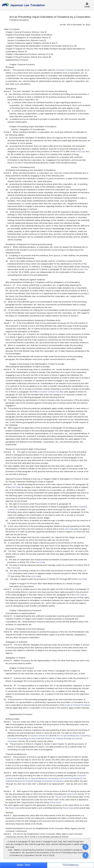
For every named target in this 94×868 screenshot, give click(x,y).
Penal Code (72, 794)
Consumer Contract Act (66, 70)
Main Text (23, 865)
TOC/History (71, 865)
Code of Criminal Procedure (78, 705)
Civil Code (81, 151)
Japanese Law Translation (23, 6)
